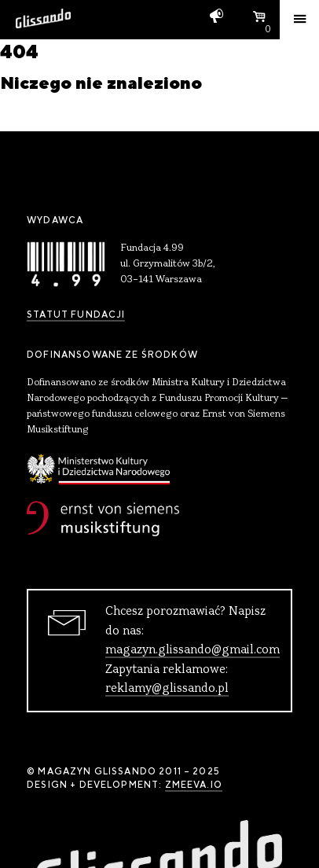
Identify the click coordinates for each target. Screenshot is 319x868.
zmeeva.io (194, 785)
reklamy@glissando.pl (167, 689)
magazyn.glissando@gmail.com (192, 650)
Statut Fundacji (76, 314)
